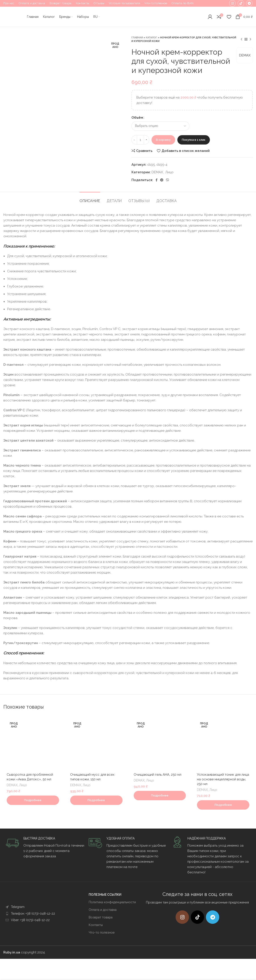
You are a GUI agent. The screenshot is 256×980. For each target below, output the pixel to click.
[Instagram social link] (232, 3)
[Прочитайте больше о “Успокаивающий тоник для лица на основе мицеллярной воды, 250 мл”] (223, 805)
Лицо (169, 172)
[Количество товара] (140, 140)
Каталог (152, 38)
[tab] (90, 199)
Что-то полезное (102, 932)
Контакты (96, 925)
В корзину (163, 140)
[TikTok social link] (241, 3)
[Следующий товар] (250, 39)
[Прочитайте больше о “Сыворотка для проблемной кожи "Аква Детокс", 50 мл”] (33, 800)
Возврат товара (101, 917)
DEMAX (245, 55)
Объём (137, 118)
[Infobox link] (45, 848)
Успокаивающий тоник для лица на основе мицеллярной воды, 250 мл (223, 779)
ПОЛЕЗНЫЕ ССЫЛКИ (105, 895)
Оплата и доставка (103, 910)
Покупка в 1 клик (194, 140)
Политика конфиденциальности (112, 902)
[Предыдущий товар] (242, 39)
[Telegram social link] (249, 3)
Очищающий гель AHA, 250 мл (158, 775)
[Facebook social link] (157, 180)
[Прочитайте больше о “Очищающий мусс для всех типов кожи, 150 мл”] (96, 800)
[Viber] (168, 180)
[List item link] (39, 907)
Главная (137, 38)
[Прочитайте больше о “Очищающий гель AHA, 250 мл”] (160, 796)
